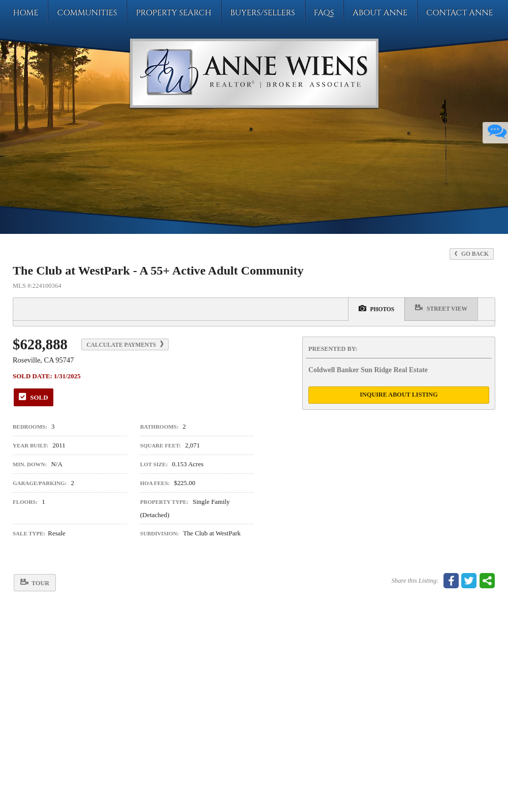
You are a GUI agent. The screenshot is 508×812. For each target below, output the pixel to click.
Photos (377, 308)
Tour (35, 582)
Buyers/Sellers (263, 13)
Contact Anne (460, 13)
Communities (87, 13)
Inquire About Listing (399, 395)
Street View (441, 308)
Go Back (472, 254)
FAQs (324, 13)
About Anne (380, 13)
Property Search (173, 13)
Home (25, 13)
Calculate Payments (125, 344)
